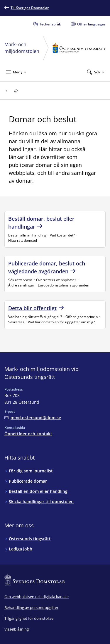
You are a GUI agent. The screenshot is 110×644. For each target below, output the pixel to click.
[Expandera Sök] (96, 72)
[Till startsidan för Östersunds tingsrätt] (16, 90)
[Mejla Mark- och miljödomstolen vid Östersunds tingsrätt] (33, 418)
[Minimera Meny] (16, 72)
